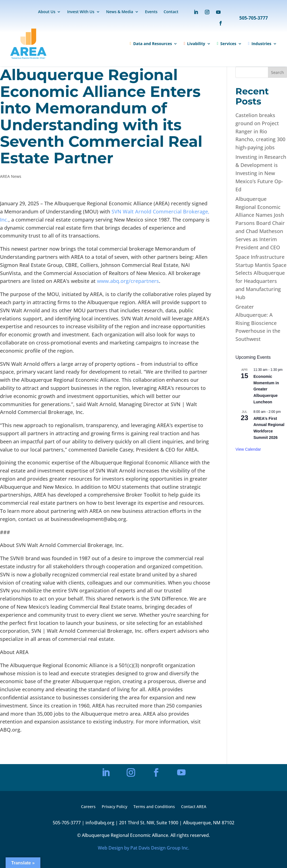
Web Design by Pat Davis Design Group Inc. (143, 848)
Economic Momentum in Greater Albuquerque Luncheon (266, 389)
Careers (88, 807)
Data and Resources (151, 44)
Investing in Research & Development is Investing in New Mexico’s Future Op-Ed (261, 173)
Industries (260, 44)
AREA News (11, 176)
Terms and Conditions (154, 807)
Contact (171, 12)
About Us (47, 12)
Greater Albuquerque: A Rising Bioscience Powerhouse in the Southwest (258, 323)
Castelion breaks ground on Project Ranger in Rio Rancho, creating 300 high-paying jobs (260, 131)
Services (227, 44)
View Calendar (248, 449)
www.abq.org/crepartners (128, 281)
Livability (194, 44)
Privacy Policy (114, 807)
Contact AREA (194, 807)
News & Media (120, 12)
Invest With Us (81, 12)
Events (151, 12)
